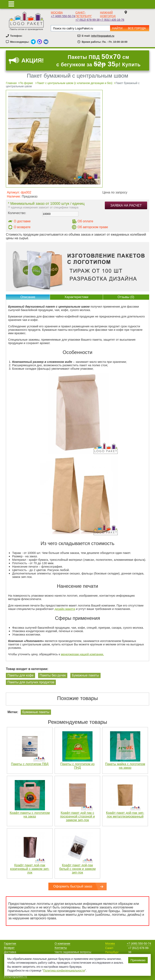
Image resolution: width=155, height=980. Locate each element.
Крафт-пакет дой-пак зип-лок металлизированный (125, 815)
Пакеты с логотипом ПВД (30, 764)
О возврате (22, 227)
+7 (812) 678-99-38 (87, 20)
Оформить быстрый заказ (73, 886)
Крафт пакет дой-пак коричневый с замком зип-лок (30, 869)
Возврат (9, 948)
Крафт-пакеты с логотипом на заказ (30, 815)
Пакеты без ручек (53, 675)
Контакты (61, 948)
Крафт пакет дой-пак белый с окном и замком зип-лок (77, 869)
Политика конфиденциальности (64, 971)
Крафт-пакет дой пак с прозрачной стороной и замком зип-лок (77, 816)
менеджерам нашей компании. (82, 654)
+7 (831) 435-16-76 (112, 20)
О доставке (22, 221)
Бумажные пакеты (85, 675)
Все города (137, 28)
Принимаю (138, 960)
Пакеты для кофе (20, 675)
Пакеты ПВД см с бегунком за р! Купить (98, 60)
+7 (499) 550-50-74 (63, 16)
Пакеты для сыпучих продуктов (31, 682)
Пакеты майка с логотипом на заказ (125, 766)
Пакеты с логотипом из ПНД (77, 766)
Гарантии (10, 944)
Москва (57, 12)
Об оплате (85, 221)
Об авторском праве (93, 227)
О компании (62, 944)
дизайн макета (65, 609)
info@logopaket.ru (103, 36)
